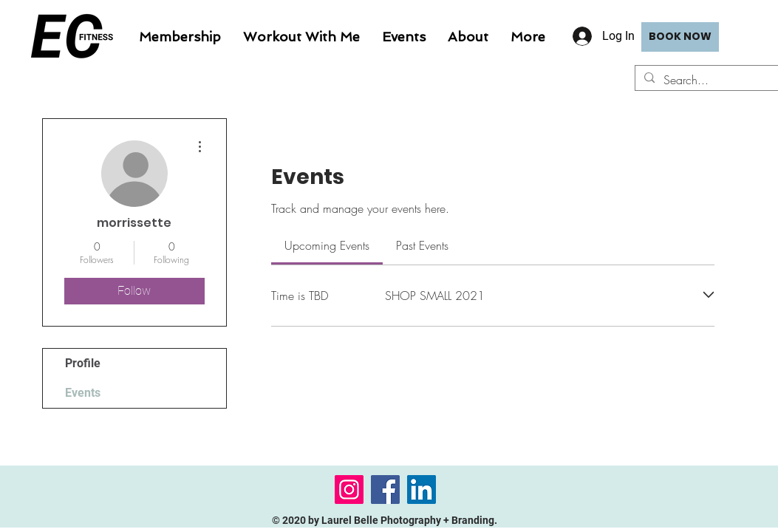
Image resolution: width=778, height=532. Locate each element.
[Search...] (719, 80)
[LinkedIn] (422, 490)
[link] (327, 245)
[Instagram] (349, 490)
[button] (301, 37)
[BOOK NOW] (680, 37)
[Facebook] (385, 490)
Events (83, 393)
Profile (83, 363)
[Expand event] (709, 295)
